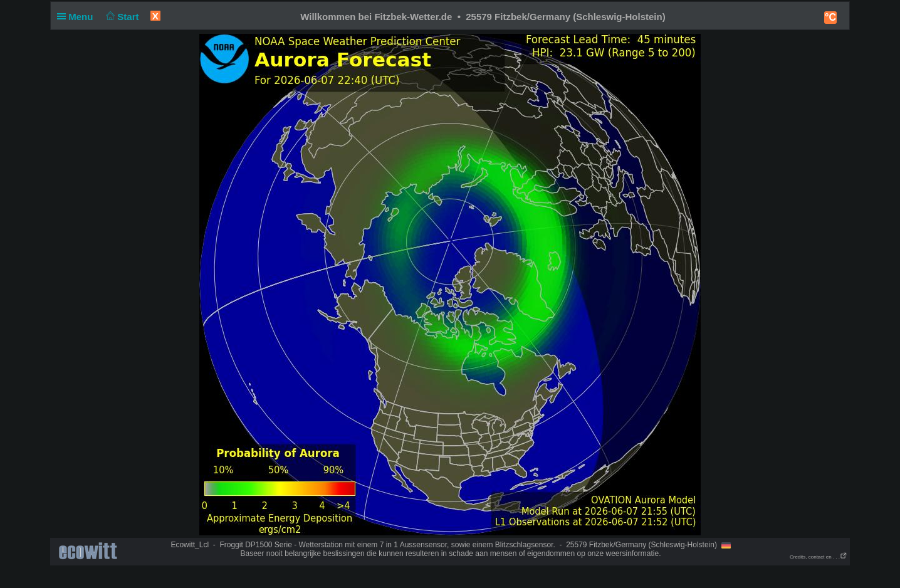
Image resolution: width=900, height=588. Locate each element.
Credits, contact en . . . (819, 557)
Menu (78, 17)
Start (121, 17)
